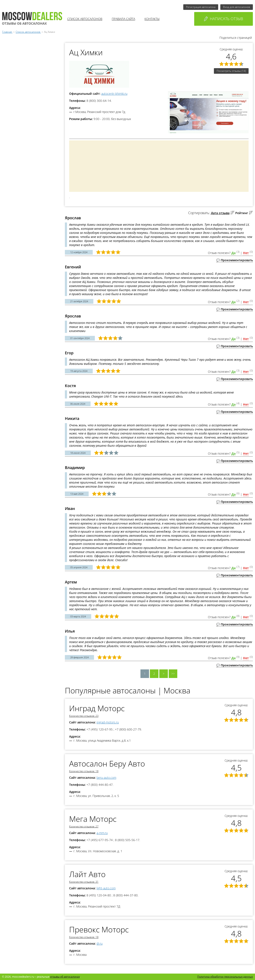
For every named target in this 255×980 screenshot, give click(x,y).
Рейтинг (242, 213)
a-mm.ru (102, 833)
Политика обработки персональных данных (225, 977)
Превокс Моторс (99, 930)
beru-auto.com (106, 778)
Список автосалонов (85, 19)
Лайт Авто (87, 874)
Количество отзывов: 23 (84, 716)
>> (173, 674)
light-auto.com (106, 888)
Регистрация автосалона (201, 7)
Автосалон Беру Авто (107, 764)
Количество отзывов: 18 (84, 771)
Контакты (152, 19)
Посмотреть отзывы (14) (231, 71)
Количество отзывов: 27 (84, 826)
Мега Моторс (93, 819)
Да (233, 253)
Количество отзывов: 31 (84, 882)
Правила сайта (123, 19)
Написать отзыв (224, 19)
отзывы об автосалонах (65, 977)
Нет (246, 253)
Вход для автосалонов (237, 7)
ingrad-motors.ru (108, 722)
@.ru (100, 943)
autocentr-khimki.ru (114, 94)
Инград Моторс (97, 708)
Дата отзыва (220, 213)
